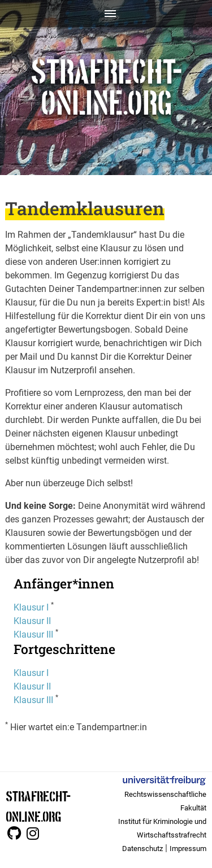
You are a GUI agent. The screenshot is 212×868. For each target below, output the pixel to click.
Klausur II (32, 621)
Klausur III (33, 634)
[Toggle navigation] (106, 14)
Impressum (188, 849)
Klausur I (31, 607)
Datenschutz (142, 849)
